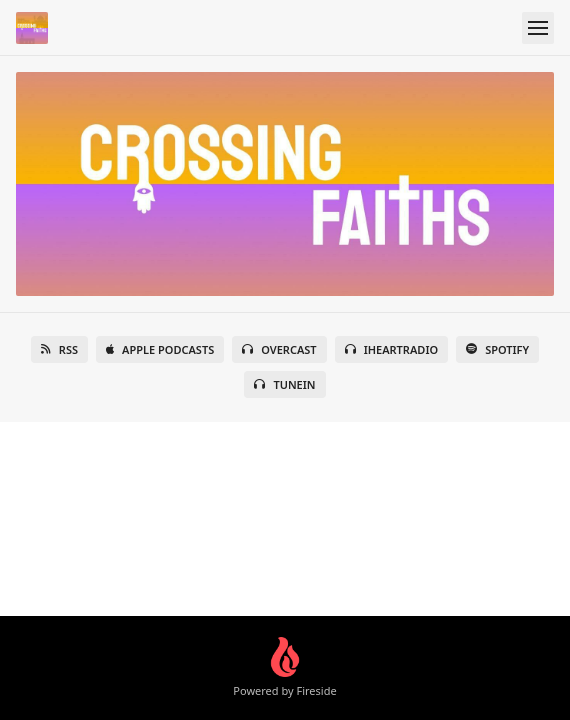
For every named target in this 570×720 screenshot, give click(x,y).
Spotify (497, 349)
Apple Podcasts (160, 349)
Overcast (279, 349)
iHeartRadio (392, 349)
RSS (59, 349)
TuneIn (284, 384)
